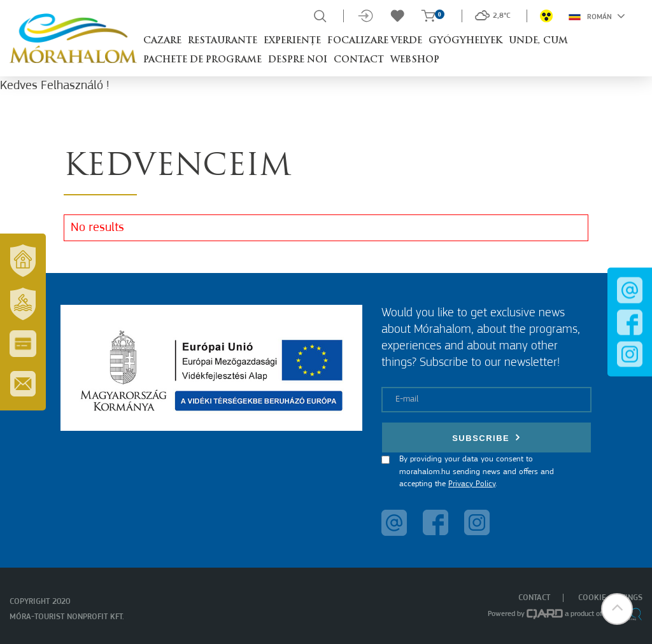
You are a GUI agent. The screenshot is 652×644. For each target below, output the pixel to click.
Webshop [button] (415, 60)
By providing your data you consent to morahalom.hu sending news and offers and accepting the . (477, 472)
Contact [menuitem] (534, 598)
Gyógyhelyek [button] (465, 41)
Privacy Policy (472, 484)
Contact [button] (359, 60)
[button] (617, 609)
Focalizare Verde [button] (375, 41)
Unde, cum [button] (538, 41)
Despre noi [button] (298, 60)
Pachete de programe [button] (202, 60)
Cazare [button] (162, 41)
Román (597, 16)
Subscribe (486, 437)
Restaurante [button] (223, 41)
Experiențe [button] (292, 41)
